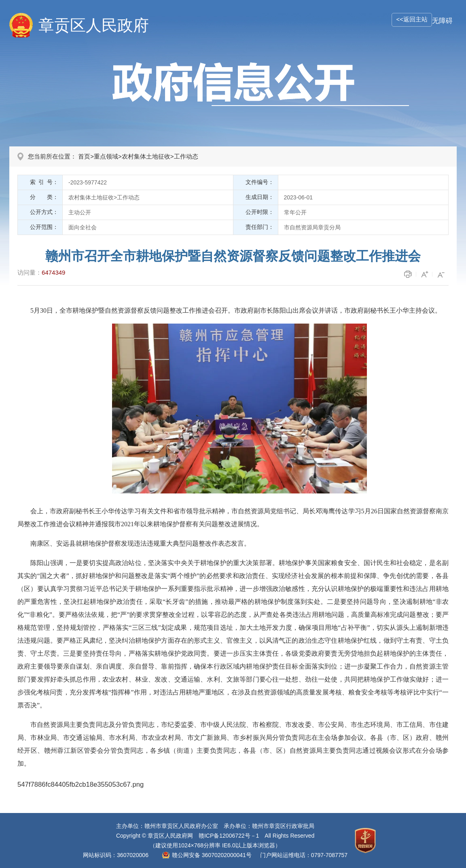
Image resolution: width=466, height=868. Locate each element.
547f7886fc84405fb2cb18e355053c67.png (80, 784)
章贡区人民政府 (94, 25)
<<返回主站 (412, 19)
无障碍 (442, 21)
